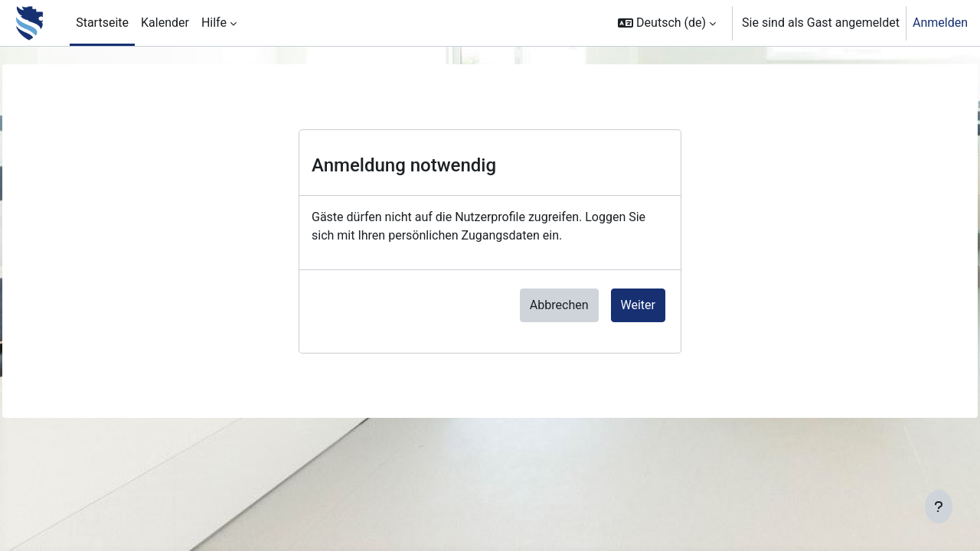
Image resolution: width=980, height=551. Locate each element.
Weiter (638, 305)
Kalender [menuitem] (165, 23)
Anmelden (940, 23)
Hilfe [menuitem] (214, 23)
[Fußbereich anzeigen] (939, 507)
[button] (667, 23)
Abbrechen (559, 305)
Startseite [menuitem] (102, 23)
